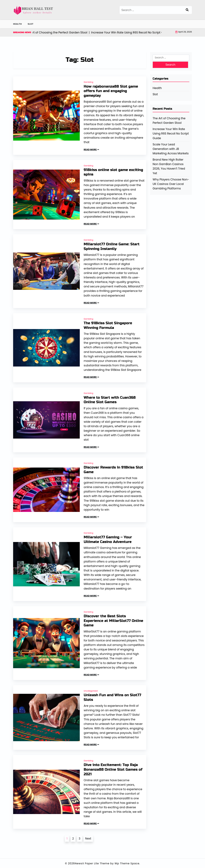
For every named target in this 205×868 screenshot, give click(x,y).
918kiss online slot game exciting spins (113, 172)
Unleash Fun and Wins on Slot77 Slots (113, 697)
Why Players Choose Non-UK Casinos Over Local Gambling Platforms (171, 184)
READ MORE (91, 150)
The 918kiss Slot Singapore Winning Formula (108, 325)
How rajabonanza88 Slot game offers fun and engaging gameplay (111, 91)
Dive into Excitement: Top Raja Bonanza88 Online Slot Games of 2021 (113, 769)
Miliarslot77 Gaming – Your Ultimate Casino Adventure (108, 540)
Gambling (89, 82)
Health (17, 24)
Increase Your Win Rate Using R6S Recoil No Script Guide (171, 134)
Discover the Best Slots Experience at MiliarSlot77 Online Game (114, 621)
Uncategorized (91, 691)
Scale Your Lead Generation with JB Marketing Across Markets (171, 149)
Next (88, 839)
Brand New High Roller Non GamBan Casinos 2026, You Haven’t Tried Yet (169, 166)
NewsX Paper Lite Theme (92, 863)
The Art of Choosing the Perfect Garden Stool (169, 121)
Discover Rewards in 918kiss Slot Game (113, 470)
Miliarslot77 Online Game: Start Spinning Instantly (112, 247)
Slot (31, 24)
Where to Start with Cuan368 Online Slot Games (110, 400)
